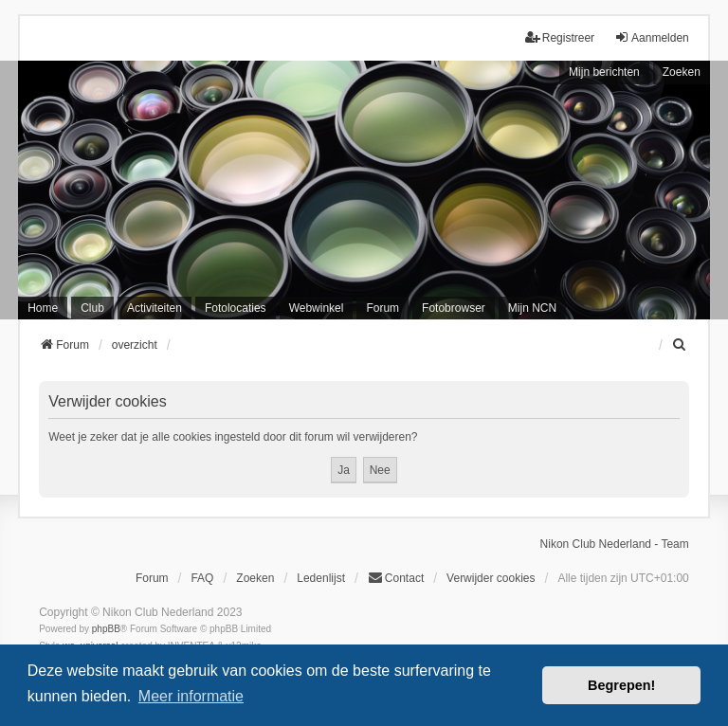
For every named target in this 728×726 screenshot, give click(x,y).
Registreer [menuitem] (560, 37)
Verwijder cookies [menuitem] (491, 578)
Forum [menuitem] (382, 308)
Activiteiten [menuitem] (155, 308)
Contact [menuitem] (396, 578)
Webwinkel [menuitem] (317, 308)
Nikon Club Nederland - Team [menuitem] (615, 544)
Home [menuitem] (43, 308)
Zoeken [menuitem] (255, 578)
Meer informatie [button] (191, 696)
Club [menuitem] (92, 308)
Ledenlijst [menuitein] (321, 578)
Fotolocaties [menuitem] (236, 308)
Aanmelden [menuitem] (652, 37)
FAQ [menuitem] (202, 578)
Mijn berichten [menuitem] (604, 72)
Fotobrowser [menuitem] (454, 308)
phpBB (106, 629)
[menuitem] (681, 345)
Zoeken (682, 72)
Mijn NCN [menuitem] (532, 308)
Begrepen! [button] (621, 685)
